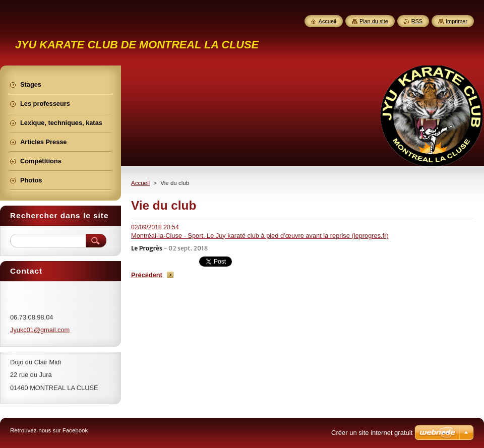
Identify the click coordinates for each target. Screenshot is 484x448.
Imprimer (457, 21)
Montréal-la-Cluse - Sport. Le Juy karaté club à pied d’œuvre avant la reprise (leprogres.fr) (260, 236)
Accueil (140, 183)
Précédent (147, 275)
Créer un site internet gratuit (372, 433)
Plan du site (374, 21)
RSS (417, 21)
